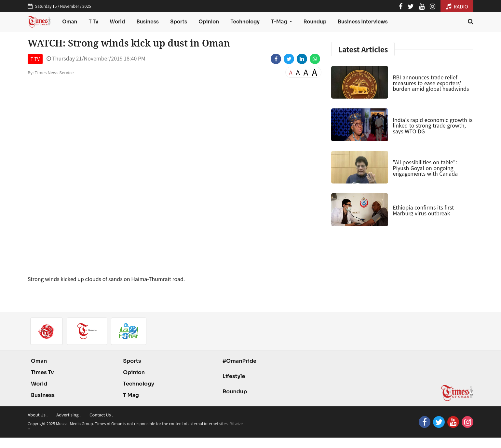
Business (148, 22)
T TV (35, 59)
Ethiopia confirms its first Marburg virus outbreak (423, 210)
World (117, 22)
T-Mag (279, 22)
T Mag (131, 395)
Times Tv (42, 372)
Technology (245, 22)
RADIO (457, 6)
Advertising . (68, 415)
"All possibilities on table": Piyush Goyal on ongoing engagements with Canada (425, 168)
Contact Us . (101, 415)
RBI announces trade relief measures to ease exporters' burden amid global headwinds (431, 83)
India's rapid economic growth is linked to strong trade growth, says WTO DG (433, 125)
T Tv (94, 22)
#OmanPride (239, 361)
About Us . (38, 415)
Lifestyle (234, 376)
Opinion (209, 22)
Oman (70, 22)
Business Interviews (363, 22)
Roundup (315, 22)
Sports (179, 22)
